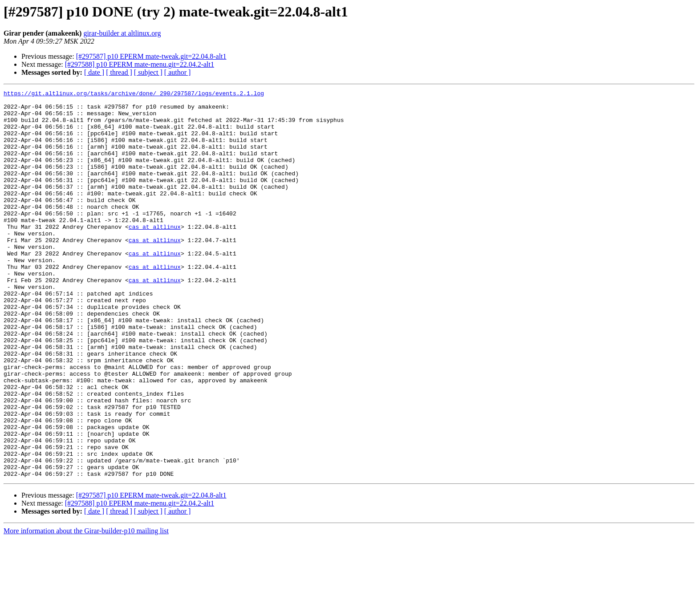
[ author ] (178, 72)
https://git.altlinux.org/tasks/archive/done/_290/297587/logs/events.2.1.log (134, 94)
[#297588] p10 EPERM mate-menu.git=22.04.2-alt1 (140, 64)
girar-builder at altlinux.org (122, 33)
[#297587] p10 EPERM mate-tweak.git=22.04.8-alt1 (151, 56)
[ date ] (94, 72)
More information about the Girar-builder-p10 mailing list (86, 608)
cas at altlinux (155, 255)
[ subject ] (148, 72)
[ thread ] (119, 72)
